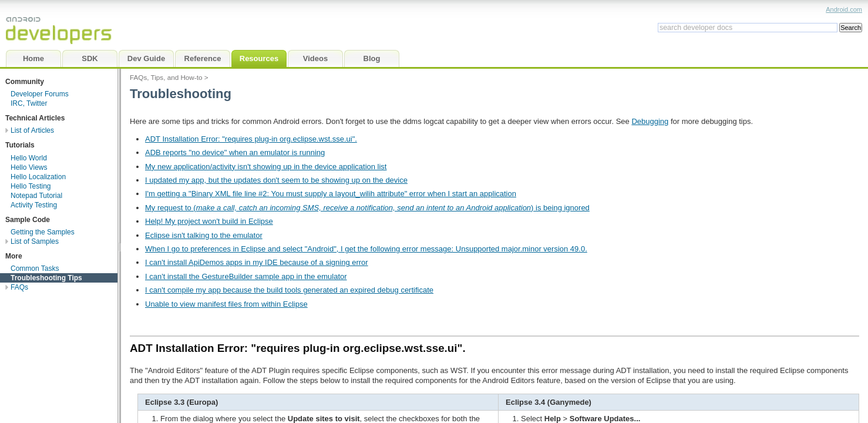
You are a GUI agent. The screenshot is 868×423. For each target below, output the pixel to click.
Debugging (650, 121)
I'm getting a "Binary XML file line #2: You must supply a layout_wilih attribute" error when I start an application (331, 194)
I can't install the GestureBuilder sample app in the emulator (246, 276)
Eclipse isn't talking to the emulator (204, 235)
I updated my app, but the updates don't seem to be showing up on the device (276, 180)
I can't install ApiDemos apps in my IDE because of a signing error (257, 262)
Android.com (844, 9)
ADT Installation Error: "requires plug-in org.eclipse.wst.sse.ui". (251, 139)
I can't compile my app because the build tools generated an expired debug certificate (289, 290)
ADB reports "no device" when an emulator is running (235, 152)
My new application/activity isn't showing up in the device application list (266, 167)
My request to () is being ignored (367, 208)
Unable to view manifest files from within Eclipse (226, 304)
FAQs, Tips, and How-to (166, 77)
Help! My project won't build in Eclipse (209, 221)
